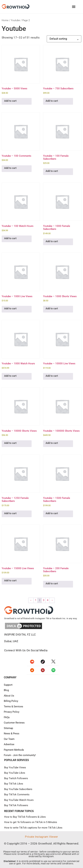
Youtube (15, 20)
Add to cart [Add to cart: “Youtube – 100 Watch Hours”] (10, 238)
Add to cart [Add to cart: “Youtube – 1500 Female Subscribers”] (52, 513)
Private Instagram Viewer (41, 837)
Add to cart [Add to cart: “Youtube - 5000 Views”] (10, 101)
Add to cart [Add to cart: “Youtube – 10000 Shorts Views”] (10, 443)
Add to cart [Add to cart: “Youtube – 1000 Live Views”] (10, 308)
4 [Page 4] (48, 600)
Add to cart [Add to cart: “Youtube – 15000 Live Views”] (10, 580)
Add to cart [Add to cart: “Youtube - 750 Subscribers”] (52, 101)
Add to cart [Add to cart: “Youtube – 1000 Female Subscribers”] (52, 241)
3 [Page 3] (44, 600)
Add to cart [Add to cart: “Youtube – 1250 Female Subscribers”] (10, 513)
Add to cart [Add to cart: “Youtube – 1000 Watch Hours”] (10, 376)
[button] (74, 7)
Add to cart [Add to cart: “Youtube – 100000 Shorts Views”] (52, 443)
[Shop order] (64, 39)
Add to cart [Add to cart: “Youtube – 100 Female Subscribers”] (52, 171)
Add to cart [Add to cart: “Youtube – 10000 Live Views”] (52, 376)
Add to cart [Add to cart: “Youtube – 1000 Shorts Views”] (52, 308)
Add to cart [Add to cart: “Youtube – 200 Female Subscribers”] (52, 583)
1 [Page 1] (36, 600)
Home (5, 20)
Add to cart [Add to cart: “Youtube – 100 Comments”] (10, 168)
